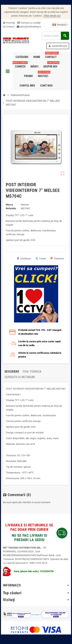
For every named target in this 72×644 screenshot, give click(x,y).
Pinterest (57, 258)
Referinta (11, 208)
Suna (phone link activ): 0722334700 (28, 571)
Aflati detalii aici (52, 16)
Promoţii (9, 23)
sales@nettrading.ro (30, 27)
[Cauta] (55, 36)
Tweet (41, 258)
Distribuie (24, 258)
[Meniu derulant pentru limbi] (60, 25)
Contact (9, 27)
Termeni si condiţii (29, 23)
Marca (9, 205)
